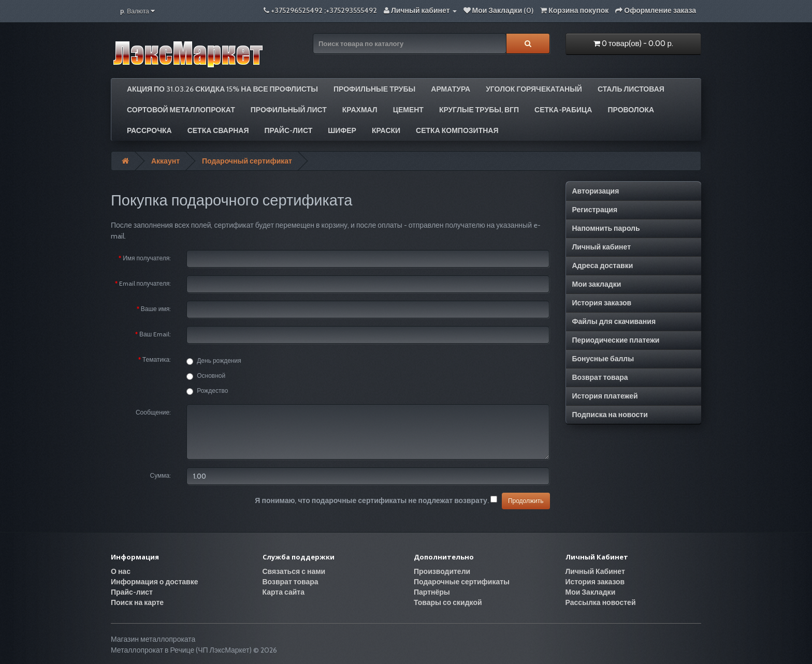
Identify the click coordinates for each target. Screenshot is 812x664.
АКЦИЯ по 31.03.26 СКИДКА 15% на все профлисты (222, 89)
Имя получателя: (147, 258)
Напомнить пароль (606, 228)
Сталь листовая (631, 89)
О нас (121, 571)
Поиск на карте (137, 602)
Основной (206, 376)
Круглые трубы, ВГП (479, 110)
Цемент (408, 110)
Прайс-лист (289, 130)
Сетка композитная (457, 130)
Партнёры (432, 592)
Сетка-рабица (563, 110)
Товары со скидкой (448, 602)
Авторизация (596, 191)
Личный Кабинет (595, 571)
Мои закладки (597, 284)
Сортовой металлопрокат (181, 110)
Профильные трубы (374, 89)
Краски (386, 130)
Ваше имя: (156, 309)
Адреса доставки (603, 265)
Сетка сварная (218, 130)
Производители (442, 571)
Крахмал (360, 110)
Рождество (207, 391)
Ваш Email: (155, 334)
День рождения (214, 361)
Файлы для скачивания (614, 321)
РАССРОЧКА (149, 130)
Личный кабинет (602, 247)
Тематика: (157, 359)
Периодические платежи (616, 340)
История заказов (602, 303)
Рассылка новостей (601, 602)
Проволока (631, 110)
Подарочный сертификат (247, 161)
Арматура (451, 89)
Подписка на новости (610, 415)
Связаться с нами (294, 571)
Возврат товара (600, 377)
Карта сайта (284, 592)
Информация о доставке (154, 582)
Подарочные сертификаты (462, 582)
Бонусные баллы (603, 359)
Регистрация (595, 210)
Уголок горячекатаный (534, 89)
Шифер (342, 130)
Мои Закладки (591, 592)
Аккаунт (165, 161)
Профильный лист (289, 110)
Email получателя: (145, 283)
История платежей (605, 396)
